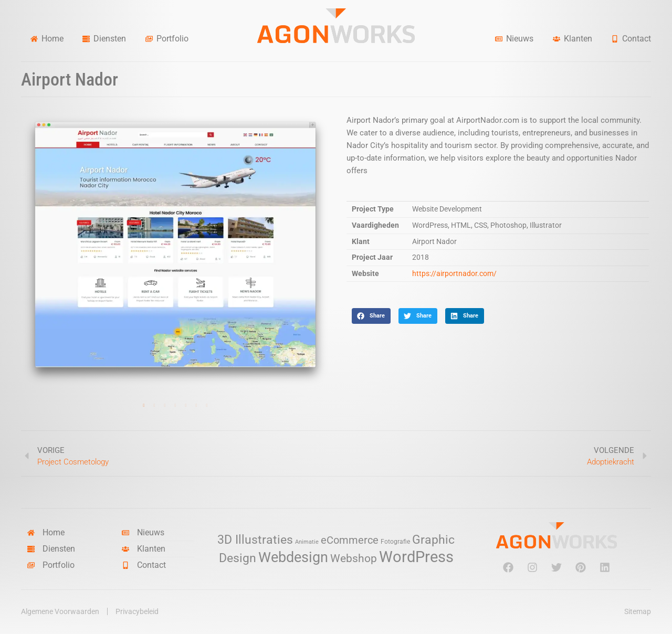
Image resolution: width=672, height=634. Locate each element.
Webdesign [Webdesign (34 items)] (293, 557)
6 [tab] (196, 406)
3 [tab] (165, 406)
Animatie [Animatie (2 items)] (307, 542)
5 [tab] (186, 406)
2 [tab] (154, 406)
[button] (371, 316)
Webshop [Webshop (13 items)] (354, 558)
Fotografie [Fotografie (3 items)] (395, 541)
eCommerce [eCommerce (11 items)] (350, 540)
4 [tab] (175, 406)
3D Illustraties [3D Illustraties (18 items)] (255, 540)
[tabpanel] (175, 251)
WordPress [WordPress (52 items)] (416, 557)
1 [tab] (144, 406)
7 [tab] (207, 406)
